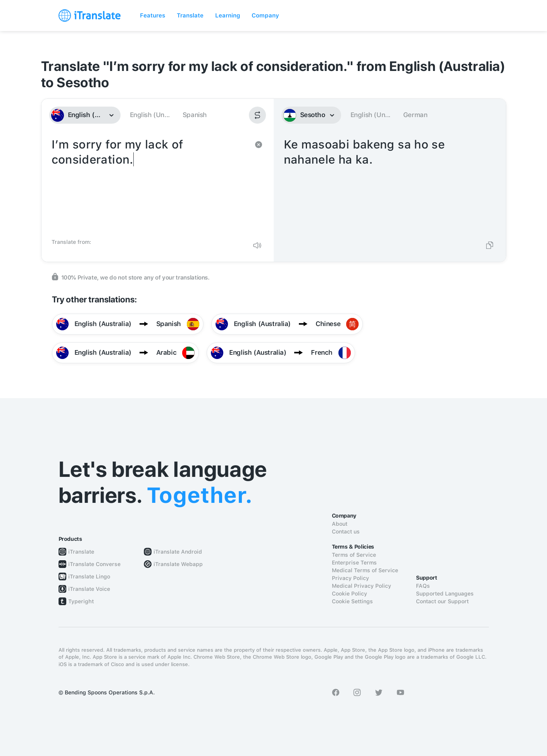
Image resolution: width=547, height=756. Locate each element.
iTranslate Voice (89, 589)
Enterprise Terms (354, 563)
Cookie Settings (352, 601)
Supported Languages (445, 594)
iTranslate (81, 552)
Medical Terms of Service (365, 570)
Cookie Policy (349, 594)
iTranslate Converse (94, 564)
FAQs (423, 586)
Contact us (346, 532)
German (415, 115)
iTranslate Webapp (178, 564)
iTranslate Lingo (89, 576)
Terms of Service (354, 555)
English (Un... (150, 115)
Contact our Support (442, 601)
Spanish (195, 115)
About (340, 524)
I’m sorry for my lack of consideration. (150, 185)
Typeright (81, 601)
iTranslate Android (178, 552)
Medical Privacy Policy (362, 586)
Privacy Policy (350, 578)
